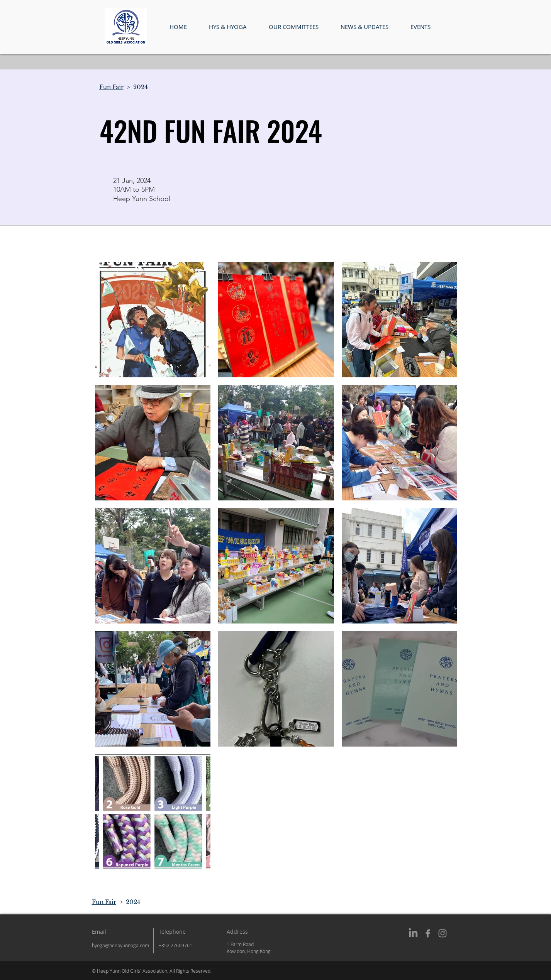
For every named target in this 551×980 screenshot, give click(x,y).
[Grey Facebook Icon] (428, 933)
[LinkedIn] (413, 933)
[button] (228, 27)
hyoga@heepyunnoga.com (120, 945)
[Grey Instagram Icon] (442, 933)
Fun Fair (111, 87)
